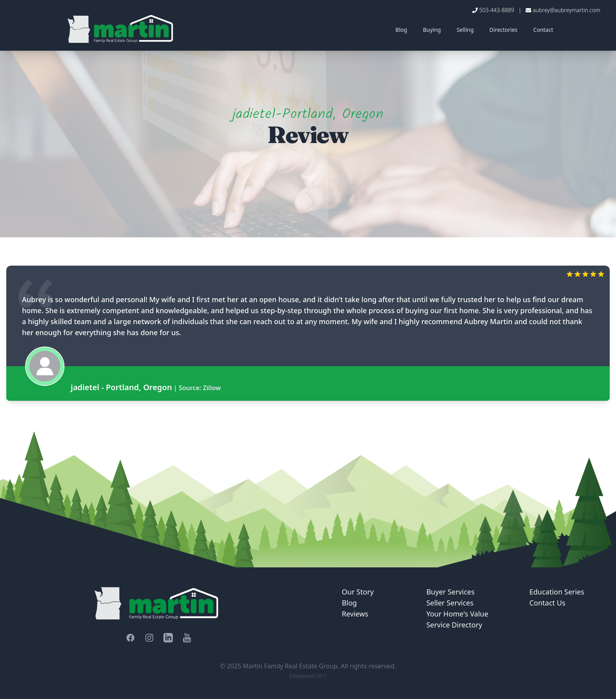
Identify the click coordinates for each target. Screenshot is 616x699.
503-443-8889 (497, 10)
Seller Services (450, 603)
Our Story (358, 592)
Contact (543, 30)
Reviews (355, 614)
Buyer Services (450, 592)
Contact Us (547, 603)
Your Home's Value (457, 614)
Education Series (557, 592)
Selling (465, 30)
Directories (503, 30)
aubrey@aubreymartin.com (566, 10)
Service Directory (454, 625)
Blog (401, 30)
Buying (432, 30)
